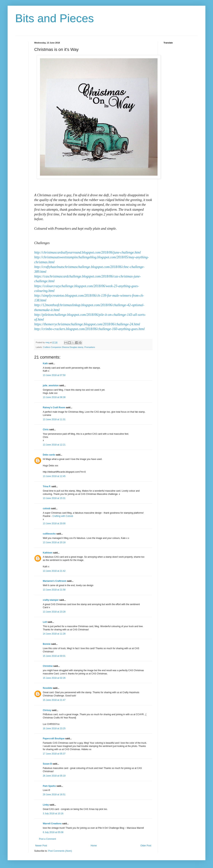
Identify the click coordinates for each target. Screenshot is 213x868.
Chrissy (47, 710)
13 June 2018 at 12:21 (54, 445)
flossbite (47, 688)
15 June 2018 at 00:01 (54, 656)
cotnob (47, 509)
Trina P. (47, 486)
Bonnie (47, 644)
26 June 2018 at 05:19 (54, 776)
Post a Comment (47, 839)
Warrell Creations (52, 824)
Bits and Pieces (55, 18)
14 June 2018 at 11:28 (54, 634)
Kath (45, 363)
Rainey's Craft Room (54, 408)
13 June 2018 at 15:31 (54, 498)
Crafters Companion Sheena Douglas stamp (63, 347)
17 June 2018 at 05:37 (54, 754)
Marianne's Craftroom (55, 581)
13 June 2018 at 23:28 (54, 612)
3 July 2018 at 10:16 (53, 814)
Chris (46, 430)
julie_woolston (51, 386)
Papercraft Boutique (54, 739)
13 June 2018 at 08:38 (54, 397)
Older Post (146, 846)
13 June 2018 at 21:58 (54, 590)
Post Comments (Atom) (60, 851)
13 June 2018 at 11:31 (54, 419)
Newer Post (41, 846)
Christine (48, 666)
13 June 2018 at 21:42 (54, 571)
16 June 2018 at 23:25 (54, 728)
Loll (45, 622)
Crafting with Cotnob (63, 516)
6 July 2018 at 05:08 (53, 832)
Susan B (47, 764)
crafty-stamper (51, 600)
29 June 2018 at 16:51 (54, 795)
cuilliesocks (49, 534)
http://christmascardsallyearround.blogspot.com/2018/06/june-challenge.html (87, 252)
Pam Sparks (49, 786)
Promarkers (90, 347)
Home (94, 846)
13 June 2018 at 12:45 (54, 476)
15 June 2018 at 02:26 (54, 678)
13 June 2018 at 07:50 (54, 375)
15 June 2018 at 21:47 (54, 700)
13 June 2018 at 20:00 (54, 523)
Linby (46, 805)
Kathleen (48, 553)
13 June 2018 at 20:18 (54, 542)
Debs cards (49, 455)
